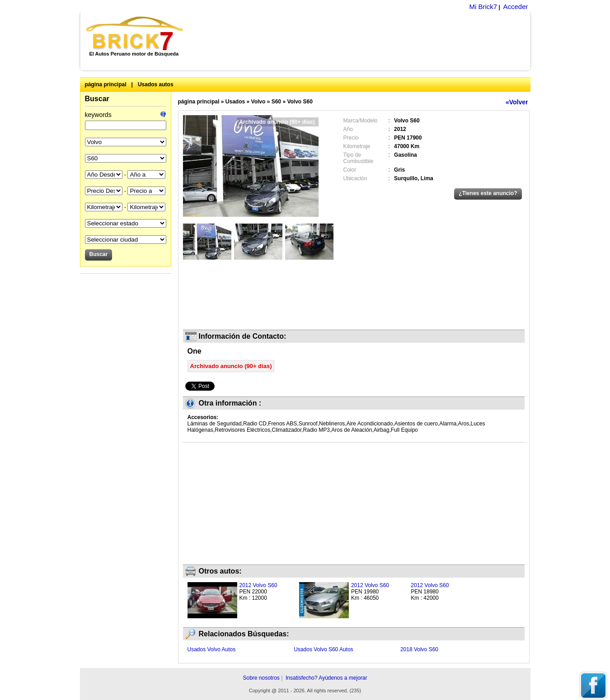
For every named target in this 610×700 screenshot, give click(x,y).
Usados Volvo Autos (212, 649)
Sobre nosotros (261, 678)
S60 (276, 102)
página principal (106, 84)
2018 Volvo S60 (419, 649)
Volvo (258, 102)
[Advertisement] (362, 41)
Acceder (515, 7)
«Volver (517, 102)
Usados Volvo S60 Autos (323, 649)
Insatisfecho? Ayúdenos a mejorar (326, 678)
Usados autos (156, 84)
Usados (235, 102)
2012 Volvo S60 (258, 585)
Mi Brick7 (483, 7)
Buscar (97, 99)
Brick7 (135, 33)
